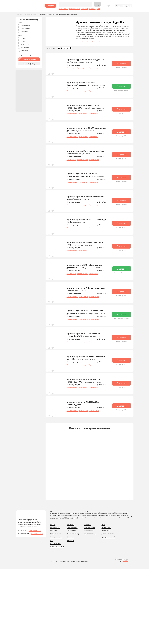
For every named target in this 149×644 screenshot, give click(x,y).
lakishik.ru (126, 561)
